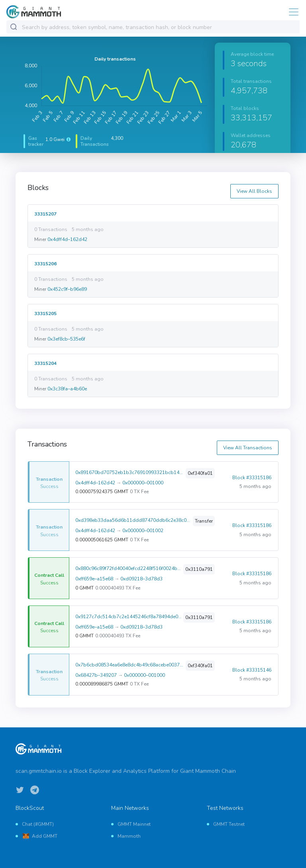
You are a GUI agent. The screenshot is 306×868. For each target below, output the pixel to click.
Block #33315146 (252, 670)
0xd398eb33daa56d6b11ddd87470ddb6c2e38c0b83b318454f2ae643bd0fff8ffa (133, 520)
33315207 (45, 214)
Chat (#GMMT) (38, 824)
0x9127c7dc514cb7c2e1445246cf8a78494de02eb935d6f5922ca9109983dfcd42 (128, 617)
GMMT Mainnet (134, 824)
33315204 (45, 363)
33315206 (45, 264)
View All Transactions (248, 448)
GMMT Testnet (229, 824)
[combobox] (159, 27)
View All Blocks (254, 191)
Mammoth (129, 836)
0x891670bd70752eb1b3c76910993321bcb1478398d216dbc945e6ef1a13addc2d (130, 472)
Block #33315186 (252, 478)
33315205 (45, 313)
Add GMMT (45, 836)
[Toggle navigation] (291, 12)
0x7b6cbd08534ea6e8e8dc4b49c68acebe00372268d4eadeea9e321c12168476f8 (130, 665)
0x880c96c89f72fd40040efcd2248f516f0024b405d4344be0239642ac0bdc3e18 (128, 568)
